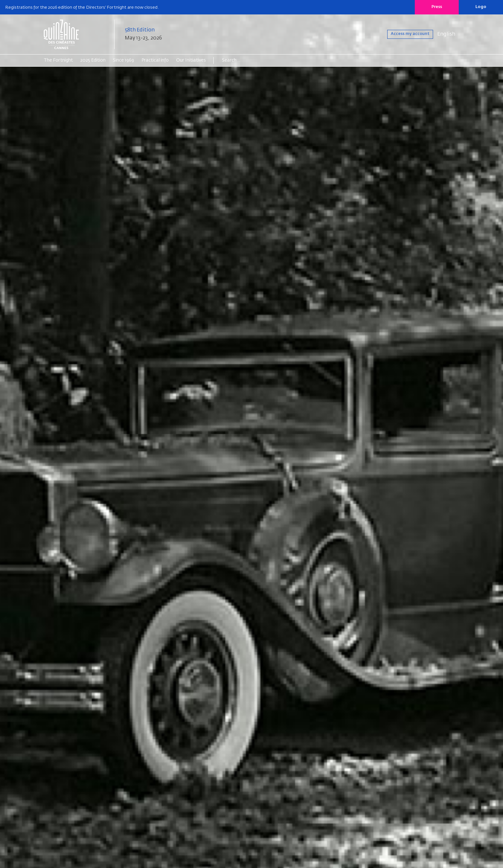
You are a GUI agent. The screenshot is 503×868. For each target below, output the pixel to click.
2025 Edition (93, 60)
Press (437, 7)
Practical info (155, 60)
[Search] (247, 60)
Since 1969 (124, 60)
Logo (481, 7)
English (446, 34)
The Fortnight (58, 60)
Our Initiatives (191, 60)
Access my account (403, 34)
